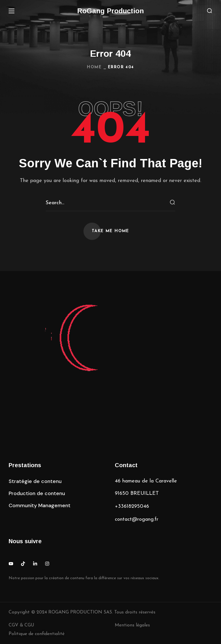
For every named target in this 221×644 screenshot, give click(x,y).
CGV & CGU (21, 625)
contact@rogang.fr (137, 519)
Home (94, 67)
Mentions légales (132, 625)
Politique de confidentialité (37, 634)
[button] (209, 11)
